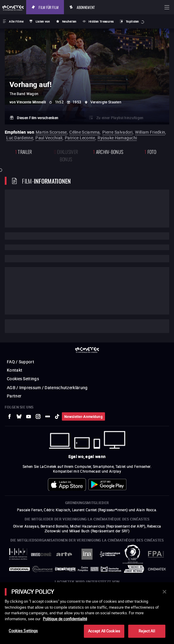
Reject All (147, 631)
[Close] (164, 592)
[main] (87, 613)
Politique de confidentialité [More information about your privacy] (65, 619)
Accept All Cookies (104, 631)
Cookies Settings (23, 631)
